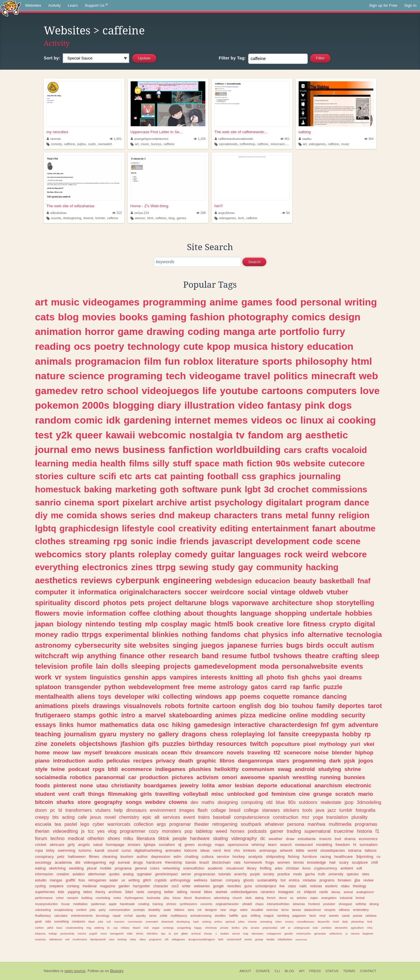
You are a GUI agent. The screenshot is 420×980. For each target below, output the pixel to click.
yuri (355, 744)
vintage (283, 592)
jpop (349, 802)
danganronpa (256, 761)
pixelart (138, 502)
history (287, 346)
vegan (156, 928)
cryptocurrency (325, 868)
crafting (345, 656)
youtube (239, 391)
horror (100, 331)
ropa (39, 850)
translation (337, 817)
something (62, 921)
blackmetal (301, 940)
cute (193, 346)
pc (53, 810)
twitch (259, 744)
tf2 (277, 752)
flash (203, 810)
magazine (108, 886)
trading (294, 831)
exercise (272, 910)
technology (154, 346)
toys (105, 697)
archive (171, 502)
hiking (181, 725)
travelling (167, 794)
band (210, 656)
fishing (294, 857)
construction (286, 817)
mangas (56, 880)
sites (366, 874)
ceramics (268, 892)
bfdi (113, 769)
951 (285, 139)
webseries (202, 886)
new (223, 910)
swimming (66, 850)
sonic (142, 541)
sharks (65, 802)
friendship (174, 862)
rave (112, 939)
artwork (286, 850)
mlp (151, 624)
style (41, 769)
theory (100, 892)
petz (61, 857)
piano (42, 761)
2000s (96, 405)
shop (324, 603)
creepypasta (321, 734)
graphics (278, 476)
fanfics (236, 928)
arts (143, 476)
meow (61, 752)
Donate (263, 971)
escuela (43, 824)
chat (251, 634)
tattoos (371, 850)
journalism (80, 734)
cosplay (174, 624)
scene (348, 541)
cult (109, 922)
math (233, 463)
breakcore (118, 752)
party (102, 910)
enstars (134, 845)
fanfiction (191, 449)
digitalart (284, 502)
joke (100, 922)
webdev (155, 802)
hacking (322, 567)
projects (177, 666)
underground (302, 928)
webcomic (162, 435)
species (353, 874)
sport (108, 502)
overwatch (105, 144)
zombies (327, 928)
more (104, 934)
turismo (85, 850)
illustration (210, 405)
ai (331, 420)
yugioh (93, 934)
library (252, 868)
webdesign (234, 581)
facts (313, 916)
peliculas (118, 761)
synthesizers (188, 904)
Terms (349, 971)
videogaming (95, 862)
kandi (99, 850)
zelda (163, 916)
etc (126, 476)
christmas (211, 928)
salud (98, 845)
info (298, 634)
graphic (206, 761)
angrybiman (225, 213)
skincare (57, 845)
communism (258, 769)
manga (239, 331)
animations (52, 706)
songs (134, 802)
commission (135, 922)
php (245, 928)
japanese (242, 645)
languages (259, 554)
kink (370, 922)
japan (44, 624)
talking (182, 892)
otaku (345, 886)
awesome (253, 777)
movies (99, 317)
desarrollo (324, 922)
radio (70, 634)
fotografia (366, 810)
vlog (112, 831)
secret (236, 934)
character (161, 886)
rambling (283, 916)
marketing (136, 489)
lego (85, 824)
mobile (106, 868)
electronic (358, 785)
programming (175, 302)
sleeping (146, 666)
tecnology (103, 916)
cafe (82, 817)
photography (258, 317)
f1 (377, 831)
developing (183, 922)
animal (348, 892)
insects (325, 839)
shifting (256, 916)
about (194, 613)
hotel (336, 922)
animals (53, 361)
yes (101, 831)
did (78, 862)
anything (102, 656)
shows (114, 515)
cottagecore (274, 934)
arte (267, 331)
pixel (309, 744)
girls (146, 794)
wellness (201, 880)
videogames (317, 144)
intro (128, 715)
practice (284, 874)
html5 (224, 624)
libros (227, 761)
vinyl (323, 916)
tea (58, 824)
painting (187, 476)
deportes (351, 706)
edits (130, 934)
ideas (205, 850)
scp (115, 928)
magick (269, 916)
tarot (375, 706)
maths (208, 802)
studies (225, 934)
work (43, 677)
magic (201, 624)
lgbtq (46, 528)
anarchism (328, 785)
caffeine (70, 144)
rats (237, 862)
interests (214, 677)
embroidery (361, 910)
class (292, 886)
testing (130, 624)
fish (293, 677)
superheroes (45, 892)
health (113, 463)
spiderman (98, 904)
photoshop (358, 922)
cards (324, 892)
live (282, 886)
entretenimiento (82, 916)
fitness (314, 624)
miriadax (309, 880)
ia (170, 934)
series (143, 515)
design (345, 317)
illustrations (203, 898)
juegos (212, 645)
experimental (127, 634)
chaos (259, 904)
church (237, 898)
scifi (107, 476)
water (114, 880)
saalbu (305, 139)
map (246, 934)
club (146, 928)
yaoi (330, 677)
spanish (279, 777)
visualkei (257, 910)
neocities (234, 886)
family (325, 706)
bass (59, 928)
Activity (54, 5)
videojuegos (170, 391)
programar (180, 824)
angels (84, 845)
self (283, 928)
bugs (295, 645)
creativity (197, 528)
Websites (33, 5)
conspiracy (44, 857)
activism (208, 777)
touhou (303, 706)
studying (330, 769)
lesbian (244, 785)
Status (332, 971)
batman (217, 880)
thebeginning (72, 218)
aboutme (358, 528)
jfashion (133, 744)
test (44, 435)
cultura (208, 857)
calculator (61, 916)
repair (117, 916)
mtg (89, 928)
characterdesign (293, 725)
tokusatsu (258, 934)
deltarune (191, 603)
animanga (268, 850)
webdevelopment (154, 687)
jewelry (189, 785)
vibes (143, 939)
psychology (238, 502)
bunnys (156, 144)
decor (283, 898)
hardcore (154, 862)
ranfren (39, 928)
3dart (129, 892)
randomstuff (234, 939)
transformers (79, 810)
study (223, 567)
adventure (363, 725)
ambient (347, 868)
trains (204, 817)
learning (52, 463)
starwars (271, 810)
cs (299, 892)
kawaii (120, 435)
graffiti (70, 880)
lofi (167, 939)
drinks (140, 934)
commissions (339, 489)
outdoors (308, 802)
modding (324, 715)
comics (309, 317)
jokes (242, 922)
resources (231, 744)
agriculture (357, 928)
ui (346, 934)
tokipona (40, 934)
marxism (119, 922)
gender (289, 934)
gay (245, 567)
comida (82, 515)
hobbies (359, 613)
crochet (293, 489)
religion (354, 515)
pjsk (350, 761)
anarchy (240, 874)
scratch (345, 794)
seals (167, 910)
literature (238, 361)
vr (58, 677)
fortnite (100, 218)
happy (198, 928)
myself (93, 752)
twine (58, 769)
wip (78, 656)
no (151, 734)
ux (123, 880)
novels (235, 752)
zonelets (63, 744)
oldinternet (56, 939)
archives (115, 892)
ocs (82, 346)
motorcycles (304, 934)
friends (194, 541)
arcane (255, 928)
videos (267, 420)
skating (220, 838)
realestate (331, 802)
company (233, 880)
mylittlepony (179, 916)
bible (300, 850)
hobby (352, 734)
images (187, 810)
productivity (67, 934)
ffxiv (186, 752)
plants (122, 554)
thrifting (266, 868)
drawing (166, 331)
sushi (92, 144)
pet (176, 934)
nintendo (100, 624)
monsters (172, 831)
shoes (114, 838)
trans (272, 515)
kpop (219, 346)
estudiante (307, 839)
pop (189, 831)
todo (315, 928)
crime (60, 898)
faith (221, 939)
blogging (133, 405)
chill (374, 862)
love (370, 391)
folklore (179, 910)
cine (304, 794)
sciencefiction (194, 868)
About (245, 971)
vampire (73, 898)
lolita (208, 785)
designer (211, 910)
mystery (132, 734)
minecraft (333, 376)
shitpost (310, 892)
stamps (85, 715)
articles (302, 898)
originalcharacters (150, 592)
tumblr (346, 810)
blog (171, 218)
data (148, 725)
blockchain (221, 862)
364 (369, 139)
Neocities (52, 971)
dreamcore (209, 752)
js (83, 831)
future (177, 898)
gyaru (108, 734)
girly (71, 845)
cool (166, 528)
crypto (340, 624)
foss (82, 880)
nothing (195, 634)
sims (191, 910)
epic (147, 817)
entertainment (280, 528)
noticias (316, 886)
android (305, 769)
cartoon (224, 706)
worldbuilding (248, 449)
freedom (343, 845)
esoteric (331, 886)
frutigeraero (53, 715)
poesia (358, 916)
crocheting (103, 898)
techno (58, 838)
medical (76, 838)
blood (188, 898)
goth (169, 489)
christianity (126, 785)
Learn (73, 5)
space (207, 463)
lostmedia (153, 898)
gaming (169, 317)
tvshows (287, 656)
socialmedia (51, 777)
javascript (232, 541)
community (279, 567)
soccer (196, 592)
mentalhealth (54, 697)
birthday (201, 744)
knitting (242, 677)
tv (240, 435)
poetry (109, 346)
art (137, 144)
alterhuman (97, 874)
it (73, 592)
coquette (276, 697)
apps (159, 677)
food (286, 302)
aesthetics (56, 580)
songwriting (184, 928)
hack (196, 922)
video (251, 405)
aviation (79, 874)
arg (294, 435)
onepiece (56, 886)
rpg (120, 541)
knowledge (317, 862)
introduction (69, 761)
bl (60, 810)
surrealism (369, 845)
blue (280, 802)
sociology (43, 862)
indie (166, 541)
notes (117, 898)
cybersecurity (97, 645)
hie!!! (219, 206)
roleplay (155, 554)
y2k (64, 435)
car (132, 777)
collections (336, 934)
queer (89, 435)
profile (82, 666)
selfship (361, 904)
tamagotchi (117, 934)
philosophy (322, 361)
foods (42, 785)
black (92, 922)
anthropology (180, 880)
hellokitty (226, 769)
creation (63, 874)
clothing (167, 613)
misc (218, 794)
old (269, 802)
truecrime (344, 831)
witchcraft (52, 656)
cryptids (161, 880)
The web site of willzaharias (70, 206)
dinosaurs (136, 810)
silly (161, 463)
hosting (122, 939)
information (106, 613)
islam (279, 922)
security (353, 715)
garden (124, 886)
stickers (291, 810)
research (184, 656)
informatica (97, 592)
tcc (91, 831)
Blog (289, 971)
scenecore (297, 752)
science (86, 376)
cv (379, 857)
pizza (248, 715)
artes (279, 868)
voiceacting (43, 910)
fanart (324, 528)
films (139, 463)
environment (163, 810)
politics (291, 376)
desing (374, 904)
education (330, 346)
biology (69, 624)
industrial (346, 898)
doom (41, 810)
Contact (368, 971)
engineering (187, 580)
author (142, 857)
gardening (147, 420)
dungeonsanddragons (202, 939)
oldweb (311, 592)
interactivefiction (278, 904)
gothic (108, 715)
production (154, 777)
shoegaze (345, 904)
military (125, 928)
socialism (167, 845)
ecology (205, 845)
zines (142, 567)
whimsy (258, 845)
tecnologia (364, 634)
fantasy (284, 405)
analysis (255, 857)
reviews (97, 580)
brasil (235, 810)
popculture (286, 744)
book (245, 624)
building (87, 898)
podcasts (257, 831)
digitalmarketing (148, 850)
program (323, 502)
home (42, 752)
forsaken (345, 880)
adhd (50, 928)
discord (87, 603)
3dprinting (364, 857)
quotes (114, 874)
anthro (218, 922)
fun (172, 361)
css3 (175, 886)
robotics (81, 777)
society (269, 874)
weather (276, 839)
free (189, 687)
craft (79, 794)
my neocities (57, 132)
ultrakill (247, 904)
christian (292, 868)
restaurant (304, 845)
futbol (260, 656)
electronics (105, 567)
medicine (272, 715)
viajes (314, 898)
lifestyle (138, 528)
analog (128, 874)
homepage (115, 845)
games (181, 218)
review (369, 880)
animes (226, 715)
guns (248, 886)
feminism (284, 794)
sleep (370, 656)
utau (102, 785)
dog (270, 706)
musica (251, 346)
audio (96, 761)
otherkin (96, 838)
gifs (153, 744)
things (96, 794)
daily (345, 922)
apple (113, 904)
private (224, 928)
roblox (198, 361)
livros (307, 868)
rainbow (371, 916)
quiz (244, 916)
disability (154, 910)
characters (236, 515)
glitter (184, 934)
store (84, 802)
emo (81, 449)
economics (368, 839)
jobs (92, 910)
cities (133, 939)
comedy (57, 144)
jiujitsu (82, 144)
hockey (239, 857)
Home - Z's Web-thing (149, 206)
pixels (80, 706)
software (200, 489)
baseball (222, 817)
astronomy (53, 645)
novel (110, 817)
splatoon (48, 687)
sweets (334, 916)
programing (135, 376)
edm (177, 857)
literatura (146, 838)
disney (336, 892)
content (81, 910)
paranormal (110, 777)
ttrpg (166, 567)
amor (225, 785)
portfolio (299, 331)
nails (303, 886)
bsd (338, 839)
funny (323, 515)
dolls (120, 666)
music (145, 144)
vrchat (128, 916)
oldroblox (152, 934)
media (85, 463)
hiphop (364, 752)
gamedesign (212, 725)
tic (109, 928)
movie (73, 613)
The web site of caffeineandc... (241, 132)
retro (92, 391)
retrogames (97, 880)
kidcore (191, 850)
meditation (80, 904)
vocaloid (349, 450)
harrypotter (142, 886)
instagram (286, 892)
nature (50, 376)
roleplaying (248, 734)
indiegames (170, 769)
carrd (279, 687)
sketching (57, 868)
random (53, 420)
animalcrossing (201, 916)
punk (231, 489)
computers (331, 391)
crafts (317, 450)
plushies (200, 769)
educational (296, 785)
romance (306, 697)
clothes (50, 541)
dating (259, 898)
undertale (326, 613)
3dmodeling (369, 802)
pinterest (65, 785)
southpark (251, 824)
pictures (183, 777)
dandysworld (98, 939)
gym (338, 725)
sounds (56, 218)
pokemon (57, 405)
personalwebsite (309, 666)
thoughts (222, 613)
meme (207, 687)
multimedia (340, 824)
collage (218, 810)
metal (297, 515)
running (330, 777)
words (248, 939)
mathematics (119, 725)
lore (293, 624)
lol (272, 734)
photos (115, 603)
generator (320, 934)
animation (58, 331)
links (66, 725)
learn (272, 845)
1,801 (116, 139)
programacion (108, 361)
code (322, 541)
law (76, 752)
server (186, 874)
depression (161, 857)
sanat (346, 916)
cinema (79, 502)
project (160, 603)
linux (312, 420)
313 (117, 213)
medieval (90, 886)
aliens (86, 697)
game (130, 331)
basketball (337, 581)
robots (175, 706)
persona (296, 824)
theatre (317, 656)
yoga (318, 817)
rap (295, 687)
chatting (191, 857)
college (251, 810)
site (130, 645)
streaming (89, 541)
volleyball (195, 794)
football (223, 476)
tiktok (164, 838)
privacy (165, 761)
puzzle (333, 687)
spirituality (53, 603)
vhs (237, 850)
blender (342, 752)
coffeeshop (247, 144)
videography (244, 838)
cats (45, 317)
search (286, 845)
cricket (41, 845)
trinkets (250, 850)
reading (53, 346)
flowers (47, 613)
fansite (289, 734)
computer (51, 592)
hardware (200, 838)
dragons (194, 734)
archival (196, 934)
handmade (127, 904)
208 (201, 213)
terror (285, 910)
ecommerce (137, 769)
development (282, 541)
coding (204, 331)
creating (143, 904)
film (153, 361)
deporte (267, 785)
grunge (323, 794)
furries (272, 645)
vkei (369, 744)
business (144, 449)
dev (194, 802)
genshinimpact (167, 874)
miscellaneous (306, 922)
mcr (306, 817)
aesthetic (327, 435)
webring (99, 928)
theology (360, 886)
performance (44, 898)
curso (126, 850)
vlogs (233, 910)
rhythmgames (134, 898)
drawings (107, 706)
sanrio (48, 502)
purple (255, 874)
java (320, 810)
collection (143, 824)
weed (222, 831)
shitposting (275, 857)
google (218, 886)
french (271, 898)
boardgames (160, 785)
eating (40, 868)
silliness (344, 910)
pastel (71, 824)
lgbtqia (150, 845)
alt (157, 817)
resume (235, 656)
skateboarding (190, 715)
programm (155, 939)
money (46, 634)
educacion (272, 581)
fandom (266, 435)
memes (231, 420)
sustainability (267, 880)
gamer (277, 831)
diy (41, 515)
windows (209, 697)
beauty (305, 581)
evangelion (329, 898)
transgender (83, 687)
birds (315, 645)
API (302, 971)
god (263, 794)
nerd (217, 850)
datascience (313, 910)
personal (321, 302)
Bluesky (117, 971)
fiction (259, 463)
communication (120, 910)
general (141, 868)
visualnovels (143, 706)
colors (155, 868)
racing (326, 857)
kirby (50, 850)
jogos (366, 761)
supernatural (318, 831)
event (189, 817)
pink (315, 405)
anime (224, 302)
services (171, 817)
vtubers (103, 810)
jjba (357, 880)
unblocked (241, 794)
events (352, 666)
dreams (351, 677)
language (256, 613)
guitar (223, 554)
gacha (310, 874)
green (190, 845)
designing (228, 802)
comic (89, 420)
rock (293, 554)
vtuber (337, 592)
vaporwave (251, 603)
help (119, 810)
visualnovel (235, 868)
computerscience (252, 817)
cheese (252, 922)
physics (275, 634)
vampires (184, 677)
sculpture (360, 862)
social (257, 592)
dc (263, 838)
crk (199, 910)
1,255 (200, 139)
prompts (139, 910)
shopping (291, 613)
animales (173, 850)
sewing (194, 567)
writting (134, 880)
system (76, 677)
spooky (141, 916)
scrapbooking (63, 910)
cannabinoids (228, 144)
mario (366, 794)
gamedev (56, 391)
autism (363, 645)
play (167, 898)
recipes (143, 761)
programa (123, 868)
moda (269, 666)
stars (283, 761)
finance (132, 656)
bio (284, 706)
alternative (325, 634)
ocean (169, 752)
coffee (140, 613)
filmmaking (123, 794)
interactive (250, 725)
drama (350, 839)
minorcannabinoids (284, 144)
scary (344, 862)
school (123, 391)
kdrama (355, 850)
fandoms (226, 634)
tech (241, 218)
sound (113, 850)
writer (186, 886)
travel (257, 376)
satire (244, 910)
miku (128, 838)
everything (57, 567)
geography (108, 802)
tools (307, 810)
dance (357, 502)
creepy (42, 817)
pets (137, 603)
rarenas (54, 139)
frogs (270, 862)
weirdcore (227, 592)
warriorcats (119, 824)
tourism (127, 857)
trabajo (53, 934)
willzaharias (57, 213)
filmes (94, 857)
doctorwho (341, 928)
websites (154, 645)
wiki (154, 697)
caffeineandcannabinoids (234, 139)
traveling (259, 752)
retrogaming (225, 824)
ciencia (355, 934)
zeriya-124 (140, 213)
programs (327, 880)
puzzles (174, 744)
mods (297, 874)
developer (129, 697)
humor (87, 725)
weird (317, 554)
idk (113, 420)
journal (51, 449)
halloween (77, 857)
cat (161, 476)
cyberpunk (138, 580)
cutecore (347, 463)
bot (283, 880)
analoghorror (365, 892)
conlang (73, 886)
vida (48, 921)
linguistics (105, 677)
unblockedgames (244, 892)
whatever (274, 824)
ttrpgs (92, 634)
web (369, 376)
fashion (207, 317)
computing (252, 802)
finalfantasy (43, 916)
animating (266, 922)
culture (81, 476)
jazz (332, 810)
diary (169, 405)
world (312, 850)
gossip (259, 939)
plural (92, 868)
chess (219, 734)
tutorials (225, 874)
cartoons (282, 391)
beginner (368, 934)
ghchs (311, 677)
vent (64, 794)
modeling (324, 845)
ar (289, 928)
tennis (299, 862)
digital (365, 624)
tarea (153, 916)
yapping (74, 892)
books (134, 317)
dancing (335, 697)
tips (163, 934)
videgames (178, 939)
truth (321, 874)
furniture (310, 857)
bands (191, 862)
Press (315, 971)
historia (365, 831)
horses (238, 831)
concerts (206, 904)
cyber (98, 824)
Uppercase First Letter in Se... (156, 132)
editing (234, 528)
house (65, 904)
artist (201, 502)
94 (286, 213)
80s (292, 802)
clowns (178, 802)
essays (45, 725)
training (158, 904)
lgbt (253, 489)
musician (40, 939)
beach (136, 928)
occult (337, 645)
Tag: (232, 58)
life (210, 391)
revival (196, 892)
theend (88, 218)
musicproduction (47, 904)
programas (366, 824)
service (223, 857)
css (249, 476)
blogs (219, 603)
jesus (96, 817)
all (260, 677)
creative (270, 624)
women (284, 862)
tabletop (204, 831)
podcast (79, 769)
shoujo (208, 934)
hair (333, 862)
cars (293, 450)
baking (98, 489)
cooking (357, 420)
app (231, 697)
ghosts (249, 880)
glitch (147, 880)
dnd (167, 515)
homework (253, 862)
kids (61, 892)
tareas (297, 910)
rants (140, 892)
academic (215, 868)
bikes (208, 892)
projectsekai (270, 928)
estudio (41, 880)
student (45, 794)
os (292, 898)
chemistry (129, 817)
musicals (146, 752)
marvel (155, 715)
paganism (299, 916)
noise (321, 752)
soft (359, 868)
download (167, 922)
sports (277, 361)
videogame (215, 376)
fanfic (311, 687)
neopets (330, 910)
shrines (171, 904)
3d (269, 489)
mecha (82, 934)
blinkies (165, 634)
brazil (204, 862)
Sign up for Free (383, 5)
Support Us (96, 6)
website (310, 463)
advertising (222, 898)
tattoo (87, 892)
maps (219, 845)
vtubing (206, 922)
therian (42, 831)
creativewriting (74, 928)
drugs (138, 862)
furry (334, 331)
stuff (182, 463)
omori (230, 777)
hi (355, 845)
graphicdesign (89, 528)
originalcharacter (227, 904)
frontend (314, 904)
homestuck (58, 489)
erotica (294, 880)
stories (49, 476)
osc (163, 725)
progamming (309, 761)
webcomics (58, 554)
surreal (124, 862)
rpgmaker (144, 874)
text (228, 850)
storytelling (355, 603)
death (186, 761)
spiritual (230, 922)
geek (38, 921)
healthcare (343, 857)
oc (291, 420)
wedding (76, 868)
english (250, 706)
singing (185, 645)
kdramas (299, 904)
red (67, 939)
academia (63, 862)
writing (361, 302)
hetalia (270, 939)
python (115, 687)
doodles (220, 916)
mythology (333, 744)
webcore (349, 554)
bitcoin (44, 802)
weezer (140, 218)
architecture (292, 603)
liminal (360, 898)
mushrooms (80, 939)
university (336, 874)
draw (290, 839)
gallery (168, 734)
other (157, 656)
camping (154, 892)
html (150, 218)
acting (68, 817)
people (180, 838)
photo (275, 677)
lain (102, 666)
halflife (233, 916)
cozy (154, 831)
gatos (259, 687)
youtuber (329, 904)
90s (283, 463)
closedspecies (333, 850)
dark (335, 761)
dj (180, 845)
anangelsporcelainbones (150, 139)
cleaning (110, 857)
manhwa (316, 824)
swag (285, 769)
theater (202, 824)
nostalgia (211, 435)
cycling (40, 886)
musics (289, 922)
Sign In (410, 5)
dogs (340, 405)
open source (75, 971)
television (51, 666)
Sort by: (52, 58)
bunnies (354, 777)
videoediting (65, 831)
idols (249, 898)
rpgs (99, 769)
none (86, 785)
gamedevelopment (225, 666)
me (57, 515)
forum (41, 838)
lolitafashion (285, 939)
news (107, 449)
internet (192, 420)
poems (250, 697)
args (161, 824)
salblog (305, 132)
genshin (136, 677)
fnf (325, 725)
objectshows (98, 744)
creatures (79, 921)
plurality (360, 817)
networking (171, 868)
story (96, 554)
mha (370, 928)
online (299, 715)
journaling (320, 476)
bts (56, 817)
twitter (169, 892)
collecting (177, 697)
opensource (238, 845)
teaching (48, 734)
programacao (205, 874)
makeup (194, 515)
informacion (44, 874)
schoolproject (266, 886)
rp (367, 734)
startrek (221, 892)
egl (112, 862)
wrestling (305, 777)
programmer (133, 831)
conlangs (168, 928)
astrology (233, 687)
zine (41, 744)
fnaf (364, 581)
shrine (353, 769)
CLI (277, 971)
